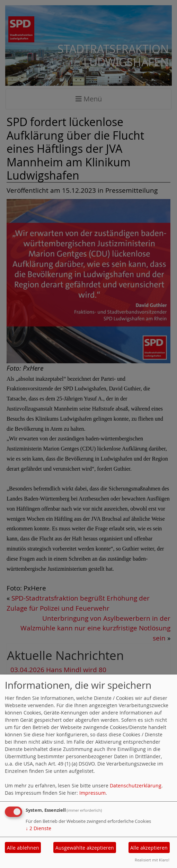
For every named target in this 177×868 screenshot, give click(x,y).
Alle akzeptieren (149, 848)
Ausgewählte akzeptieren (85, 848)
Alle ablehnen (23, 848)
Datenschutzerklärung (136, 786)
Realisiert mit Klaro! (152, 860)
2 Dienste (38, 828)
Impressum (92, 793)
